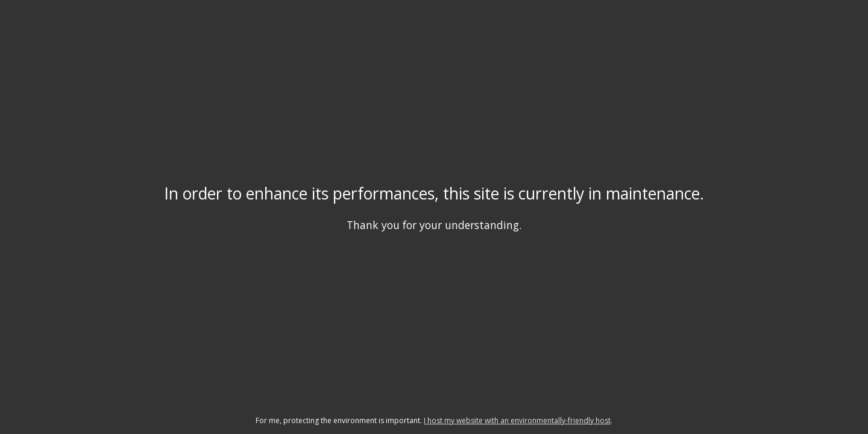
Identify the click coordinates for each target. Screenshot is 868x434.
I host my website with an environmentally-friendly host (517, 420)
